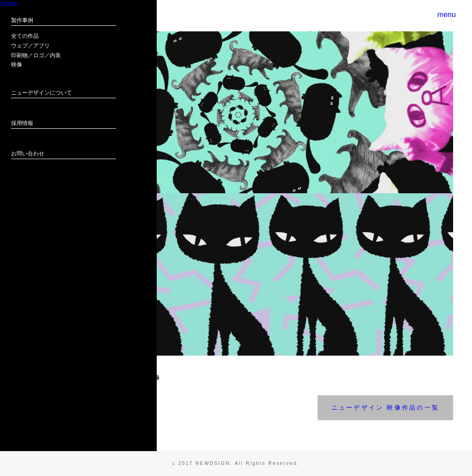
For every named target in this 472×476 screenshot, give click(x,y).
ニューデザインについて (41, 119)
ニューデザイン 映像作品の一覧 (385, 408)
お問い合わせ (28, 179)
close (17, 20)
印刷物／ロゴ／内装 (36, 81)
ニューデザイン (39, 220)
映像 (17, 90)
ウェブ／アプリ (30, 71)
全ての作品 (25, 62)
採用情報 (22, 149)
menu (443, 16)
